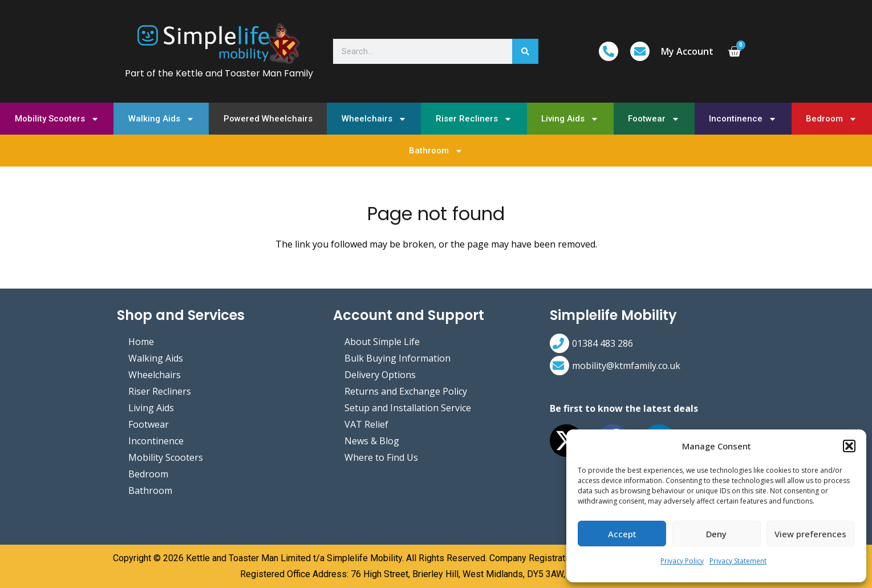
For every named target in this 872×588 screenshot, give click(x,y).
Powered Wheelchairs (268, 119)
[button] (849, 446)
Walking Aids (161, 119)
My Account (687, 51)
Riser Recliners (474, 119)
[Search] (526, 52)
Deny (716, 534)
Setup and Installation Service (408, 408)
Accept (622, 534)
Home (141, 342)
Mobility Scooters (57, 119)
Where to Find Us (381, 457)
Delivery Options (380, 375)
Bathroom (436, 151)
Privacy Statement (738, 561)
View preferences (810, 534)
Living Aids (570, 119)
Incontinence (743, 119)
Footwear (654, 119)
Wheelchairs (374, 119)
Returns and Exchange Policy (406, 391)
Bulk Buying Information (398, 358)
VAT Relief (366, 424)
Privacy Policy (682, 561)
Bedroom (832, 119)
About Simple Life (382, 342)
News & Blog (372, 441)
